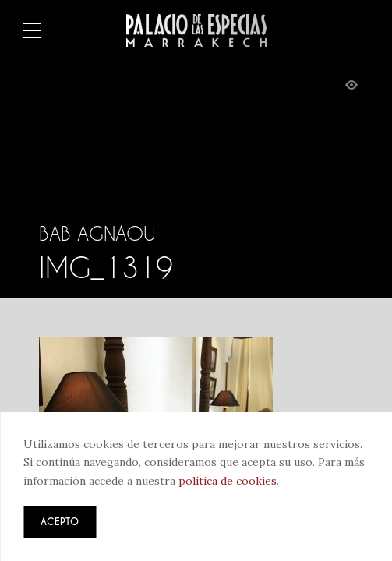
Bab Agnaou (97, 234)
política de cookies (228, 481)
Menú (32, 32)
